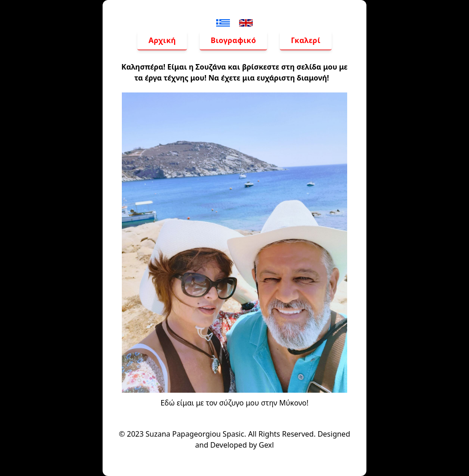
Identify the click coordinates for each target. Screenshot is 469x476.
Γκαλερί (305, 40)
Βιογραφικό (233, 40)
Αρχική (162, 40)
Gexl (266, 445)
